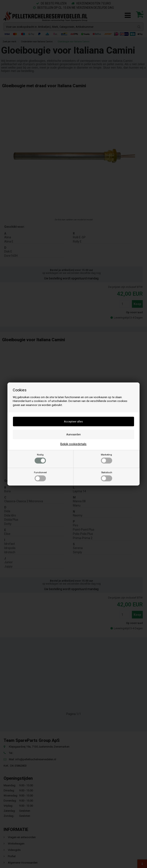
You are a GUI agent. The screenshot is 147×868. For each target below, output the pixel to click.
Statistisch (107, 476)
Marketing (107, 458)
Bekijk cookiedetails (73, 444)
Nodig (40, 458)
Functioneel (40, 476)
